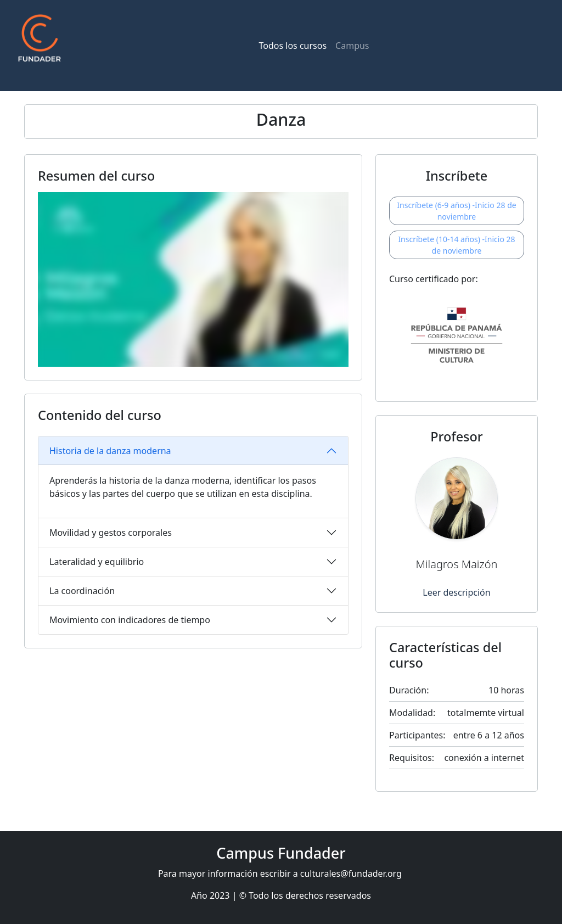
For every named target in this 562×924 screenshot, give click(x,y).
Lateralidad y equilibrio (97, 562)
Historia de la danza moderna (110, 451)
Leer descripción (456, 592)
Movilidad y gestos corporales (111, 533)
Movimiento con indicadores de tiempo (130, 620)
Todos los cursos (293, 46)
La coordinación (82, 591)
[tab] (193, 451)
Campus (352, 46)
